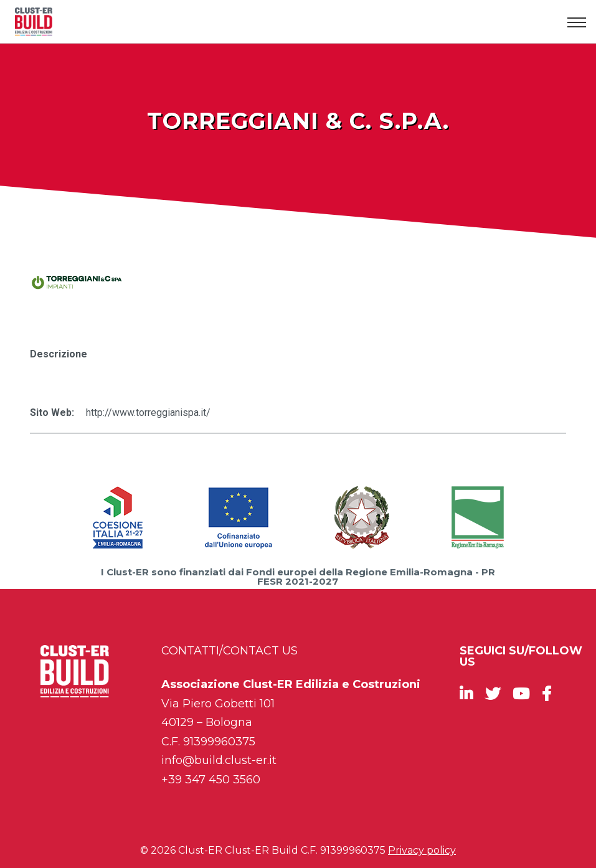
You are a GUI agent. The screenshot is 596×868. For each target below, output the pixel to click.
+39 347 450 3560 (211, 780)
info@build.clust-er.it (219, 760)
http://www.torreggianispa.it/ (148, 413)
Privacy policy (422, 850)
